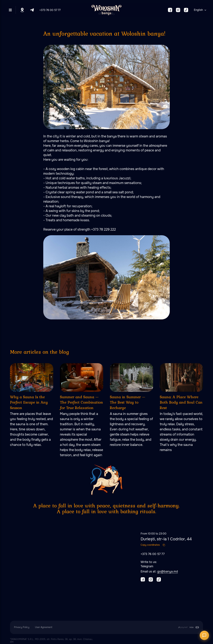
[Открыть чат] (204, 635)
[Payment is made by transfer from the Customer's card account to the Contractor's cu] (188, 627)
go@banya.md (168, 571)
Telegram (147, 566)
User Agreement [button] (44, 627)
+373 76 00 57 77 (50, 10)
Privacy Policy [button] (22, 627)
